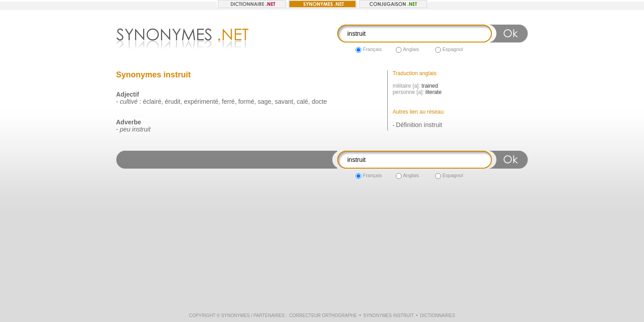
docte (319, 102)
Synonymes (236, 316)
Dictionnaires (437, 316)
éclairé (152, 102)
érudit (172, 102)
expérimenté (201, 102)
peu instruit (135, 129)
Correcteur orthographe (323, 316)
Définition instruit (419, 125)
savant (284, 102)
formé (246, 102)
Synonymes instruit (388, 316)
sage (264, 102)
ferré (228, 102)
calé (302, 102)
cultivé (129, 102)
